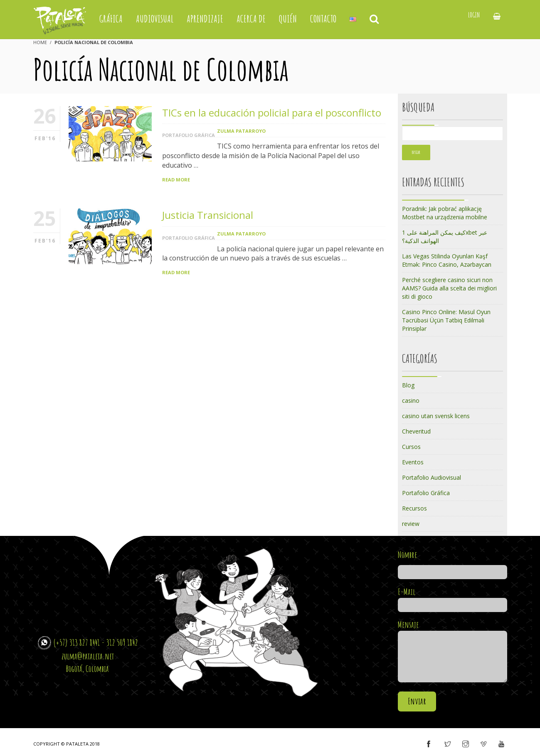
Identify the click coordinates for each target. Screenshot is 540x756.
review (411, 524)
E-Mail (452, 598)
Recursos (414, 508)
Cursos (411, 447)
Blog (408, 385)
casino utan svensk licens (436, 416)
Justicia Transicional (208, 215)
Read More (176, 180)
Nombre (452, 563)
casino (411, 400)
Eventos (413, 462)
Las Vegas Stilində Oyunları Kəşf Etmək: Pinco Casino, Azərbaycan (447, 260)
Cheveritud (416, 431)
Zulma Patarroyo (241, 131)
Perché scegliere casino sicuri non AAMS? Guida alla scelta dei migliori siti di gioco (449, 288)
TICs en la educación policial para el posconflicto (272, 113)
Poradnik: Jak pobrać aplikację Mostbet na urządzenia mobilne (445, 213)
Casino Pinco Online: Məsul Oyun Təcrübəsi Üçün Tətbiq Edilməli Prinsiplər (446, 320)
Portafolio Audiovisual (432, 477)
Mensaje (452, 652)
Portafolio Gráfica (189, 135)
